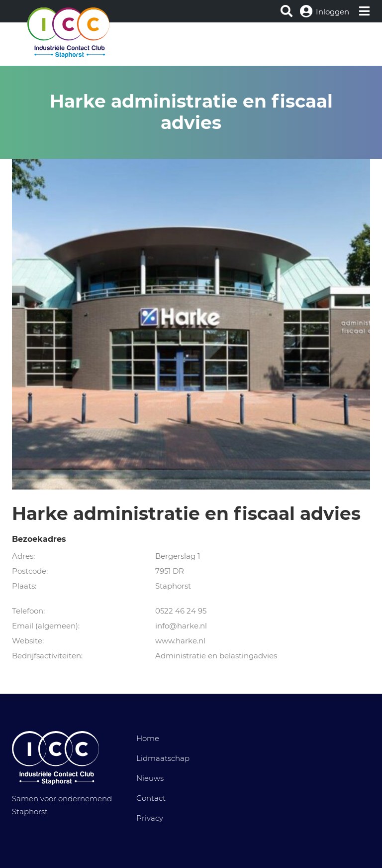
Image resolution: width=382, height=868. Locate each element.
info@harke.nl (181, 626)
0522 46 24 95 (181, 611)
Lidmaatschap (163, 758)
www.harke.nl (180, 641)
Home (148, 738)
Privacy (150, 818)
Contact (151, 798)
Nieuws (150, 778)
